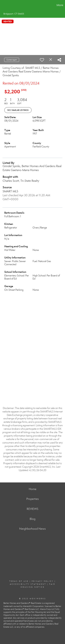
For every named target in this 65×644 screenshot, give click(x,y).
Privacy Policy (43, 581)
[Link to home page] (3, 5)
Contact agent (12, 60)
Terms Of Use (19, 581)
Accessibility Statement (28, 584)
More (60, 5)
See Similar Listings (18, 110)
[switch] (42, 60)
